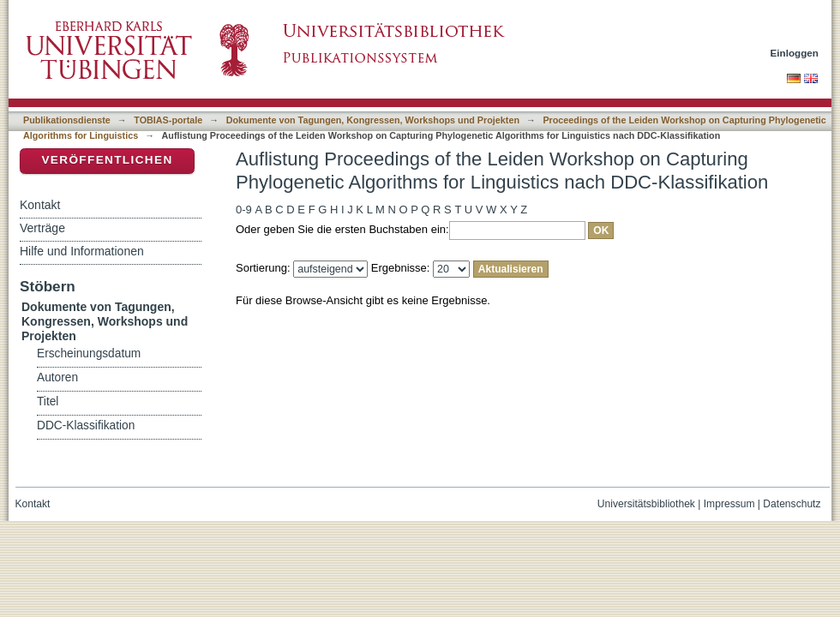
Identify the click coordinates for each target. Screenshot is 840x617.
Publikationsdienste (67, 120)
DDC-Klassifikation (86, 425)
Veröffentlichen (107, 160)
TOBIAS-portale (168, 120)
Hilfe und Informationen (82, 251)
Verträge (42, 228)
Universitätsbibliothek (646, 504)
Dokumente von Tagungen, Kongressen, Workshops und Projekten (373, 120)
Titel (48, 401)
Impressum (729, 504)
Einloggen (795, 53)
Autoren (57, 377)
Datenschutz (792, 504)
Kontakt (40, 205)
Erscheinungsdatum (89, 353)
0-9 (244, 210)
